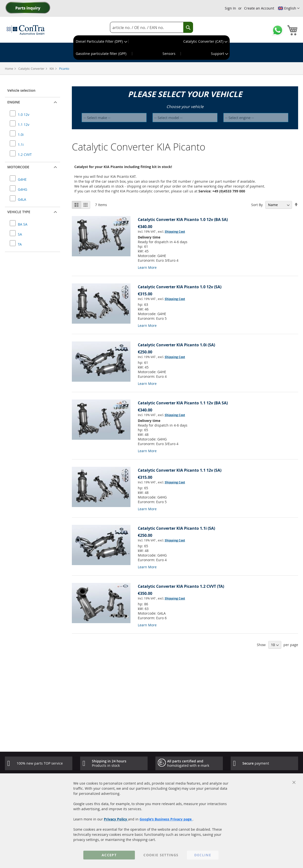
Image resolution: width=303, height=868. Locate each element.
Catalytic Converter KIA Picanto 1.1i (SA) (176, 528)
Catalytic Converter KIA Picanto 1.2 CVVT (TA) (181, 586)
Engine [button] (14, 102)
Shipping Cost (175, 232)
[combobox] (151, 27)
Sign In (230, 8)
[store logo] (26, 30)
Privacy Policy (116, 819)
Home (9, 69)
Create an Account (259, 8)
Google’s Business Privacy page (166, 819)
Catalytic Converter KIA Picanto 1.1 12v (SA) (180, 470)
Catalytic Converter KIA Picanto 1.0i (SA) (176, 345)
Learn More (147, 267)
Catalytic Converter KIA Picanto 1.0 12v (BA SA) (183, 219)
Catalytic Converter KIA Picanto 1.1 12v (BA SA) (183, 403)
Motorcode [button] (18, 167)
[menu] (151, 48)
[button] (289, 8)
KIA (52, 69)
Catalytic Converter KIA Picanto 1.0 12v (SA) (180, 287)
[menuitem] (101, 41)
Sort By (257, 205)
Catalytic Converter (32, 69)
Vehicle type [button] (19, 212)
